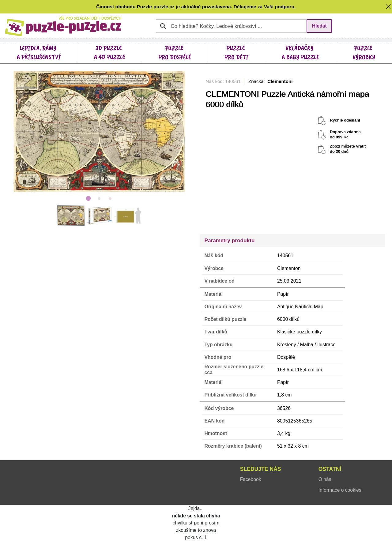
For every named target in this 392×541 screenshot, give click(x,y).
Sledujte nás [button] (261, 469)
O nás (325, 479)
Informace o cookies (340, 490)
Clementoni (280, 81)
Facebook (251, 479)
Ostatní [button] (330, 469)
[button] (388, 7)
